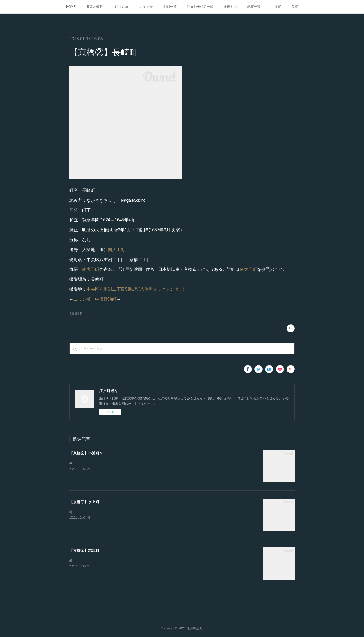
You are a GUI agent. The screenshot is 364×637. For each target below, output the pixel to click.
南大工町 (117, 250)
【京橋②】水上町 (84, 502)
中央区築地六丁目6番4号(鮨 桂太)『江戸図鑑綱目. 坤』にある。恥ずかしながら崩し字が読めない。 (141, 463)
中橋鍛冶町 (106, 299)
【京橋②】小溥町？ (86, 453)
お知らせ (147, 7)
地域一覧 (170, 7)
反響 (295, 7)
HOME (71, 7)
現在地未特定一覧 (200, 7)
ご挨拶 (276, 7)
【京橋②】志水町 (84, 550)
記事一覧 (254, 7)
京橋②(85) (76, 314)
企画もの (230, 7)
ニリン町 (82, 299)
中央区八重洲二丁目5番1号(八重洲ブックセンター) (135, 289)
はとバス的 (121, 7)
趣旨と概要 (94, 7)
